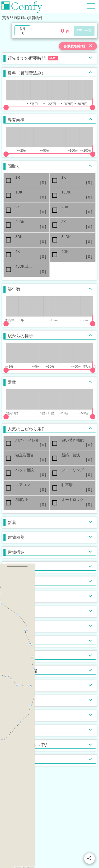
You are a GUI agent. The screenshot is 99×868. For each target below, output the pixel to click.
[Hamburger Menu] (91, 6)
